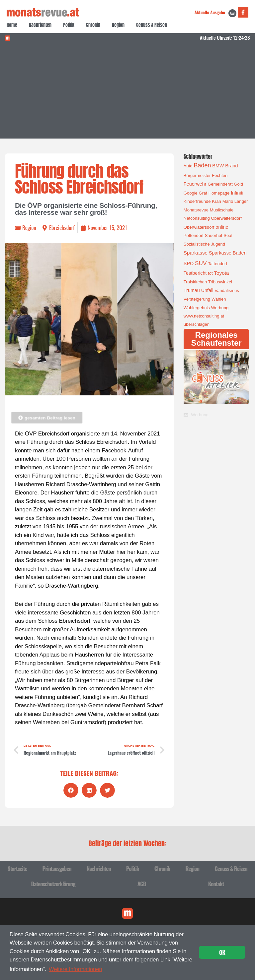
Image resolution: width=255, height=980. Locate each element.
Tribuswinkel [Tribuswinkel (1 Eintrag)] (220, 282)
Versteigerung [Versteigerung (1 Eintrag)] (197, 299)
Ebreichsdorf (62, 228)
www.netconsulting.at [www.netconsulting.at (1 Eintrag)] (204, 316)
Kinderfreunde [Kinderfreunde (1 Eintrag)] (197, 201)
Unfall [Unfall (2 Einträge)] (207, 290)
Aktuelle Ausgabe (210, 12)
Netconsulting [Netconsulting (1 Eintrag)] (197, 218)
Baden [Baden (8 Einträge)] (202, 165)
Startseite (17, 868)
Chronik (93, 25)
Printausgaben (57, 868)
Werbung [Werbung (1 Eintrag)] (220, 308)
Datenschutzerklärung (53, 884)
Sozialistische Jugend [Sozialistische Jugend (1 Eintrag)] (204, 244)
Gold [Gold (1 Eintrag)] (238, 184)
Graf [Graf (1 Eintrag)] (203, 193)
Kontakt (216, 884)
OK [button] (222, 952)
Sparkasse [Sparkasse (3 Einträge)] (196, 253)
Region (118, 25)
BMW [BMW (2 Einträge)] (218, 166)
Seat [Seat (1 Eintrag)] (228, 235)
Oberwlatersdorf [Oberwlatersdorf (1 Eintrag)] (199, 227)
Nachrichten (40, 25)
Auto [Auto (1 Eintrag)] (188, 166)
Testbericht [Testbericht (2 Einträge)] (195, 273)
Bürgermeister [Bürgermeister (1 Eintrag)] (197, 175)
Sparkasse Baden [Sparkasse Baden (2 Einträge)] (228, 253)
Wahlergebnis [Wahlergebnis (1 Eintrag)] (197, 308)
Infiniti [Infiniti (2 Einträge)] (237, 193)
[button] (71, 790)
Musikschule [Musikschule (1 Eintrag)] (222, 210)
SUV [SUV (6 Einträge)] (201, 263)
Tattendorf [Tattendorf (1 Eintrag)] (217, 264)
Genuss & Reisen (152, 25)
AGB (142, 884)
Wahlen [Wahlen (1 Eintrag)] (219, 299)
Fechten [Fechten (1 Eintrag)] (220, 175)
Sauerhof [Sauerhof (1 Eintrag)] (214, 235)
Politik (69, 25)
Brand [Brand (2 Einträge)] (231, 166)
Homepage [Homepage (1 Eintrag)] (219, 193)
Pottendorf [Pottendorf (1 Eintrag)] (194, 235)
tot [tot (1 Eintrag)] (210, 273)
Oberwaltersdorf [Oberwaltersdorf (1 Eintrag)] (226, 218)
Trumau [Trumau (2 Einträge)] (192, 290)
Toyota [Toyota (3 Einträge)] (221, 273)
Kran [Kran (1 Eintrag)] (216, 201)
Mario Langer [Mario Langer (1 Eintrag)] (235, 201)
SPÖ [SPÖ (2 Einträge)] (189, 263)
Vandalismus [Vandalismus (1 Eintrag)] (227, 290)
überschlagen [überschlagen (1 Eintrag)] (197, 324)
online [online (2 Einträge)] (222, 227)
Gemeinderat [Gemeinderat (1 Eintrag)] (220, 184)
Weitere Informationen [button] (76, 969)
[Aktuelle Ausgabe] (232, 13)
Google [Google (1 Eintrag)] (191, 193)
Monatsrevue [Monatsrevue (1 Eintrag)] (196, 210)
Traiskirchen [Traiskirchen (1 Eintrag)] (195, 282)
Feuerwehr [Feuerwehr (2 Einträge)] (195, 184)
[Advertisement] (128, 92)
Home (12, 25)
